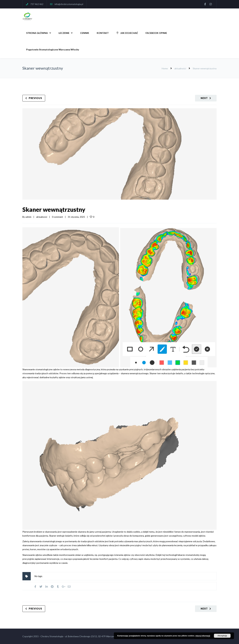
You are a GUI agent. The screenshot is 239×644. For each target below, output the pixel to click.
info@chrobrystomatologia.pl (69, 4)
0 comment (57, 217)
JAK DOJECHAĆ (127, 33)
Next (204, 98)
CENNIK (85, 33)
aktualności (180, 68)
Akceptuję (222, 636)
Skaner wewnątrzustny (54, 209)
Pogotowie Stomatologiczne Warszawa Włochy (53, 49)
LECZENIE (64, 33)
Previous (35, 98)
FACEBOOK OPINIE (156, 33)
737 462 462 (37, 4)
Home (165, 68)
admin (28, 217)
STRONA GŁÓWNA (37, 33)
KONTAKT (103, 33)
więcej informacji (203, 636)
